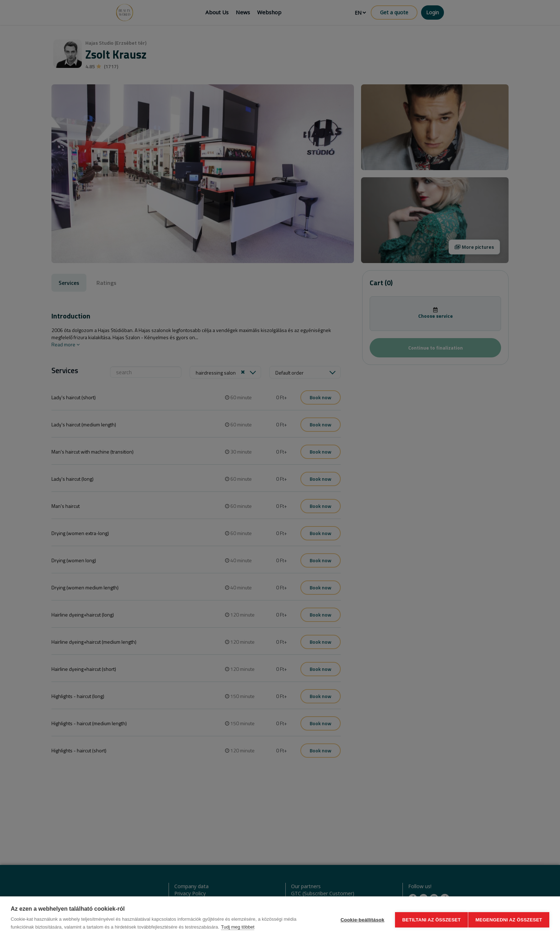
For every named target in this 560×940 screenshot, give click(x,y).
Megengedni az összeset (509, 918)
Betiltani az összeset (429, 918)
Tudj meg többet (238, 927)
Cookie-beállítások (359, 918)
